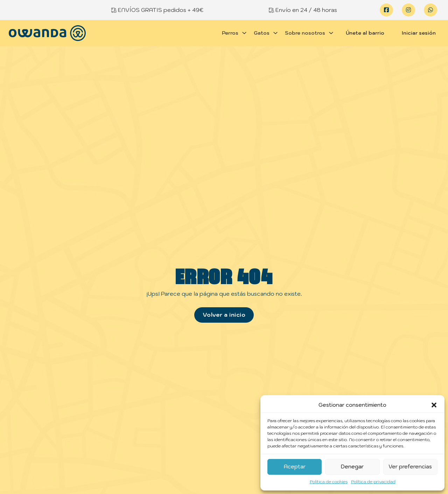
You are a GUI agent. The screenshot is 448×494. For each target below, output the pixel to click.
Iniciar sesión (419, 33)
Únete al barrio (365, 33)
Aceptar (295, 466)
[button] (434, 405)
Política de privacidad (373, 482)
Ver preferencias (410, 466)
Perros (230, 33)
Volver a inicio (224, 315)
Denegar (352, 466)
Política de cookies (329, 482)
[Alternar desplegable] (244, 33)
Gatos (262, 33)
